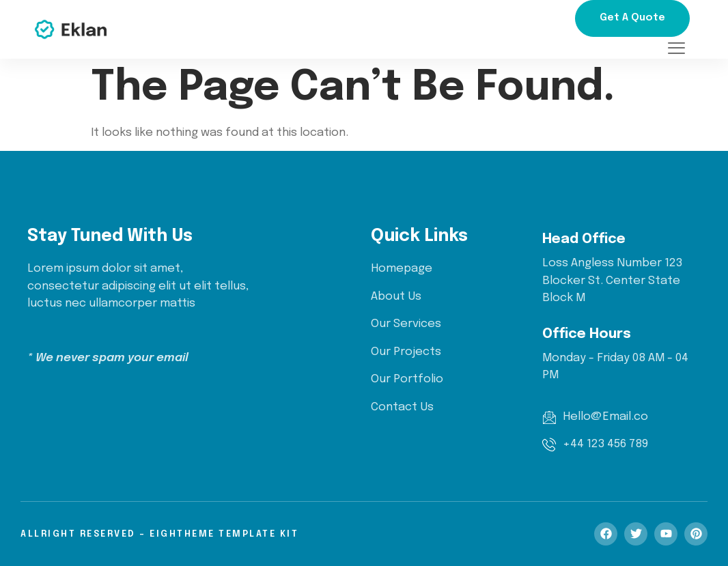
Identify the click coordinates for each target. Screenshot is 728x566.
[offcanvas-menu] (676, 49)
